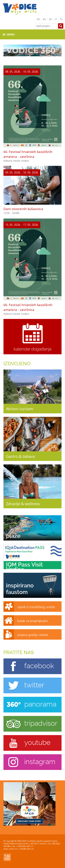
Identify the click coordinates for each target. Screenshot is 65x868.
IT (56, 19)
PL (61, 19)
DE (50, 19)
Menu (11, 34)
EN (44, 19)
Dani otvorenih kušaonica (23, 209)
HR (38, 19)
